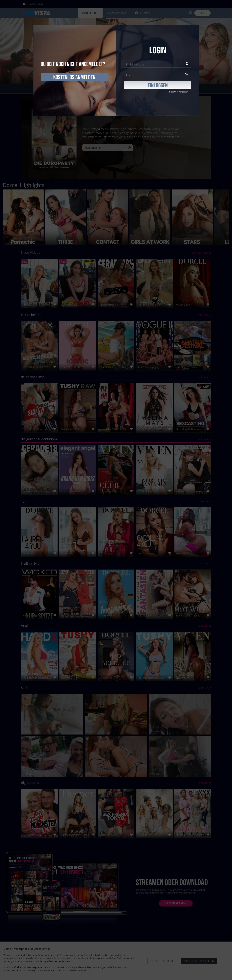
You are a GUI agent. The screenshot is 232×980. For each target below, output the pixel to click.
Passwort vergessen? (179, 92)
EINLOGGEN (158, 86)
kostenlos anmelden (74, 77)
